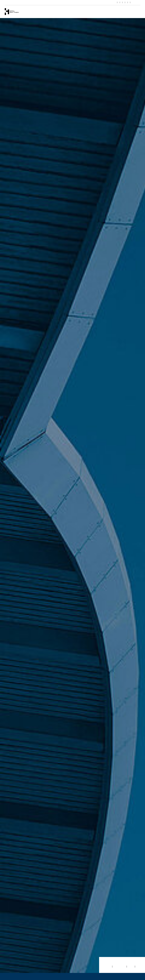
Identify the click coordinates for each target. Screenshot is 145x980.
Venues (45, 12)
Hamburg (97, 12)
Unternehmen (31, 12)
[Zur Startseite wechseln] (12, 11)
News (86, 12)
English (138, 3)
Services (75, 12)
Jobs (135, 962)
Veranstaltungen (60, 12)
